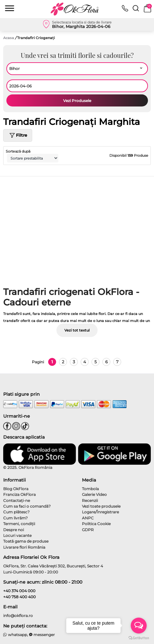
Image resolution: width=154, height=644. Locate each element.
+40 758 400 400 (19, 597)
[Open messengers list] (139, 626)
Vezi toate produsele (101, 506)
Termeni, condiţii (19, 524)
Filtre (18, 135)
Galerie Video (94, 494)
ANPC (88, 518)
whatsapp (15, 635)
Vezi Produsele (77, 101)
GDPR (88, 530)
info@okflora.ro (18, 616)
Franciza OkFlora (19, 494)
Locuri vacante (17, 535)
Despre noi (14, 530)
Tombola (90, 489)
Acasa (9, 38)
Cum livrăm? (15, 518)
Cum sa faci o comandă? (27, 506)
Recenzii (90, 500)
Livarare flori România (24, 547)
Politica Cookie (96, 524)
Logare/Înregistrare (100, 512)
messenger (42, 635)
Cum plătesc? (16, 512)
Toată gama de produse (26, 541)
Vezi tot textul (77, 330)
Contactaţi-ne (17, 500)
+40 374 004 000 (19, 591)
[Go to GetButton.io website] (139, 638)
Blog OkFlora (16, 489)
